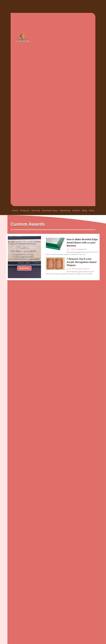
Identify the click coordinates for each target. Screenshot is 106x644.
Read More (24, 268)
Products (25, 211)
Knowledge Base (81, 249)
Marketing (65, 211)
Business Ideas (50, 211)
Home (15, 211)
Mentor (76, 211)
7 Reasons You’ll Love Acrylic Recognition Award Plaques (81, 262)
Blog (84, 211)
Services (36, 211)
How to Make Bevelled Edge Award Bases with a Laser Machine (82, 243)
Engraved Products (83, 269)
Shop (92, 211)
